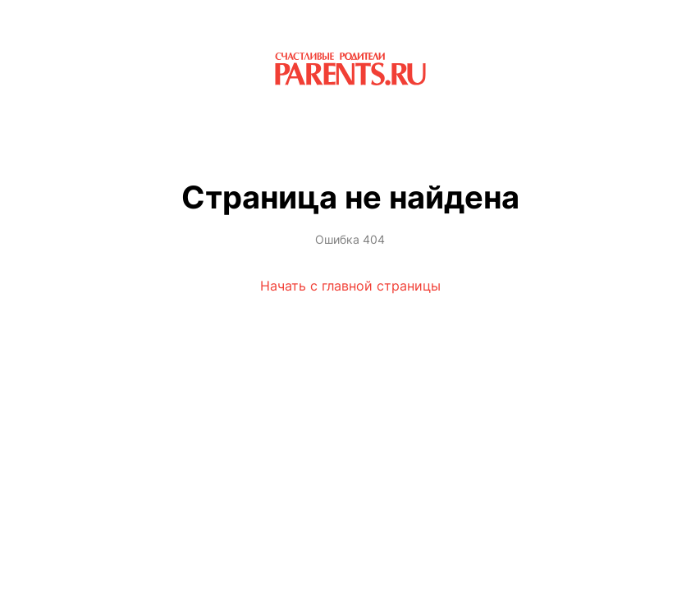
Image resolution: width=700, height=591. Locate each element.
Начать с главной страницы (350, 286)
